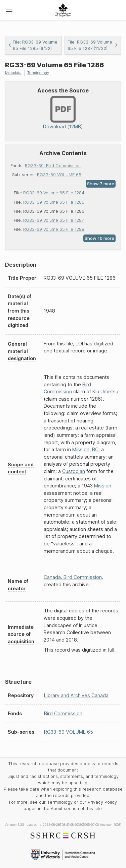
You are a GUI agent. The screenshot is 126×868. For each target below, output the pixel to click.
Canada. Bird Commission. (73, 577)
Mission (81, 449)
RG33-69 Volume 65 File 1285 (54, 202)
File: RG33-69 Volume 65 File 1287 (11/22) (93, 45)
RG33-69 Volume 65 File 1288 (54, 229)
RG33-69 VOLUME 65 (59, 175)
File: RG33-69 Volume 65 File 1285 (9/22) (33, 45)
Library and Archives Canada (76, 695)
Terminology (38, 73)
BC (95, 449)
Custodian (74, 471)
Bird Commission (63, 713)
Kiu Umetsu (105, 391)
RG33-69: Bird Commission (53, 166)
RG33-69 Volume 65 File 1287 (54, 220)
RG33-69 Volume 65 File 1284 (54, 193)
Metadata (13, 73)
